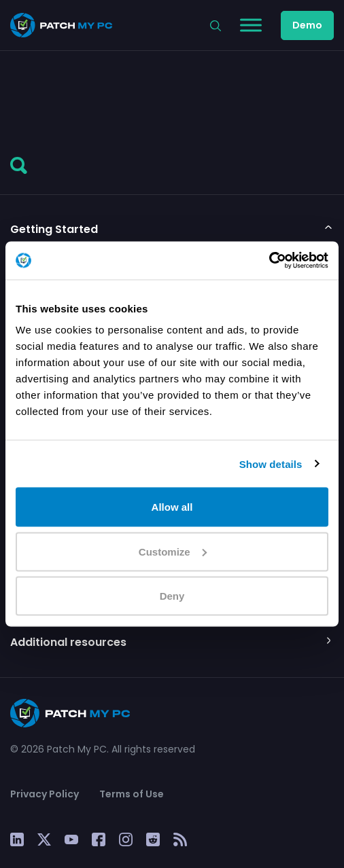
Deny (172, 596)
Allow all (172, 507)
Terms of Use (132, 794)
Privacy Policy (45, 794)
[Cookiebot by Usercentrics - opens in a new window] (269, 261)
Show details (271, 464)
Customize (173, 551)
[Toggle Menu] (251, 25)
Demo (307, 25)
